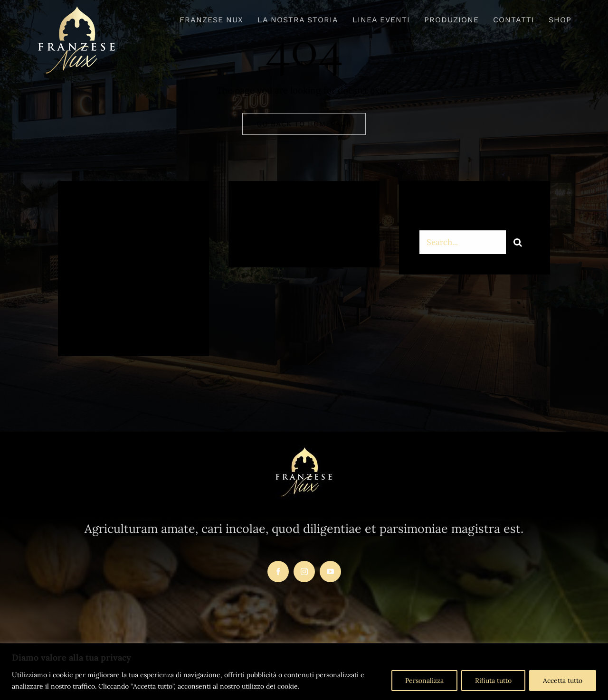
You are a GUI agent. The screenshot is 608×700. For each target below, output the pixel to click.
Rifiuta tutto (493, 681)
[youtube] (330, 572)
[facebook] (89, 322)
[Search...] (463, 243)
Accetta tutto (563, 681)
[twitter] (115, 322)
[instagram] (141, 322)
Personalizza (424, 681)
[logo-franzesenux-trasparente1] (77, 9)
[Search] (518, 243)
